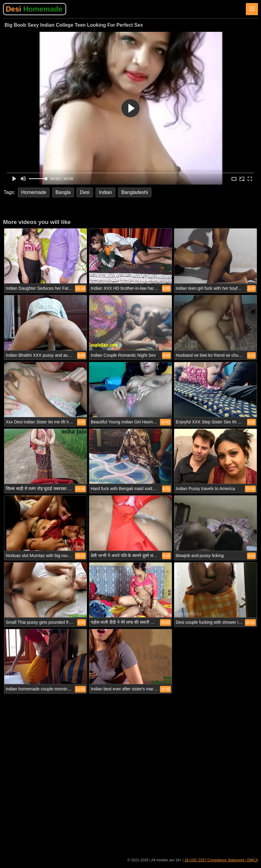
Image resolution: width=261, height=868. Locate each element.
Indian (106, 192)
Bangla (63, 192)
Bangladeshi (135, 192)
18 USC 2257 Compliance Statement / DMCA (221, 860)
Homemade (34, 192)
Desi (34, 9)
